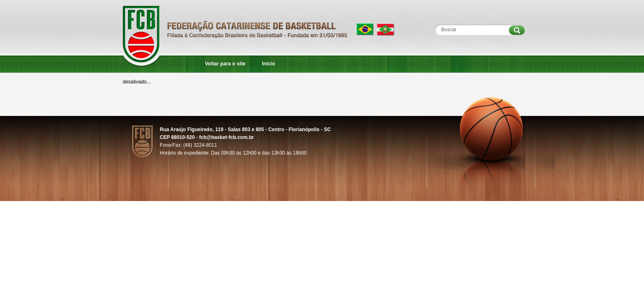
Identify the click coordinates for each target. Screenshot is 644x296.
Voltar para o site (225, 64)
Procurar (517, 30)
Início (269, 64)
